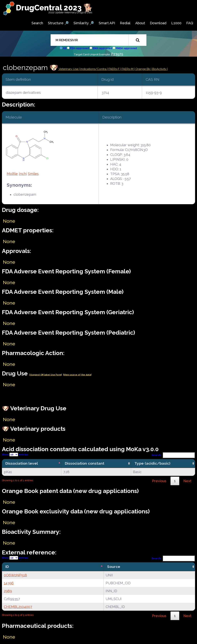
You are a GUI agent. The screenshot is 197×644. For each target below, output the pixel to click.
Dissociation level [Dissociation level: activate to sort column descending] (22, 463)
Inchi (23, 174)
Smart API (107, 23)
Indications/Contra (94, 69)
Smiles (33, 174)
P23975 (117, 54)
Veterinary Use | (69, 69)
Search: (173, 455)
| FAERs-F (114, 69)
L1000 (176, 23)
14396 (9, 583)
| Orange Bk (142, 69)
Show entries (15, 455)
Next (187, 481)
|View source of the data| (77, 375)
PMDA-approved (126, 48)
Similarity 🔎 (84, 23)
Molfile (12, 174)
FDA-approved (79, 48)
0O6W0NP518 (15, 575)
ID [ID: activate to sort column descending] (7, 567)
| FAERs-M (127, 69)
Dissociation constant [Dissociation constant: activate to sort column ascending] (85, 463)
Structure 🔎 (58, 23)
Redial (125, 23)
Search (37, 23)
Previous (159, 481)
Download (158, 23)
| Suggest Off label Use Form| (45, 375)
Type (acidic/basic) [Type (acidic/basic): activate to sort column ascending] (152, 463)
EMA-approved (102, 48)
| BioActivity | (159, 69)
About (140, 23)
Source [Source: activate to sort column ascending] (114, 567)
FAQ (190, 23)
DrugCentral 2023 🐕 (54, 8)
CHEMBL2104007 (18, 607)
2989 (8, 591)
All (65, 48)
